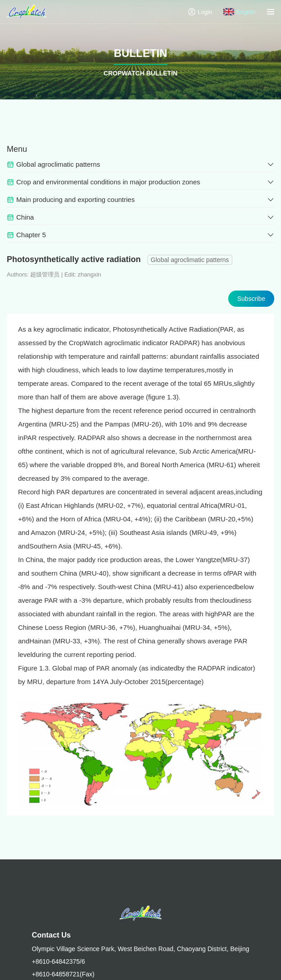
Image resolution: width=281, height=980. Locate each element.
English (240, 12)
